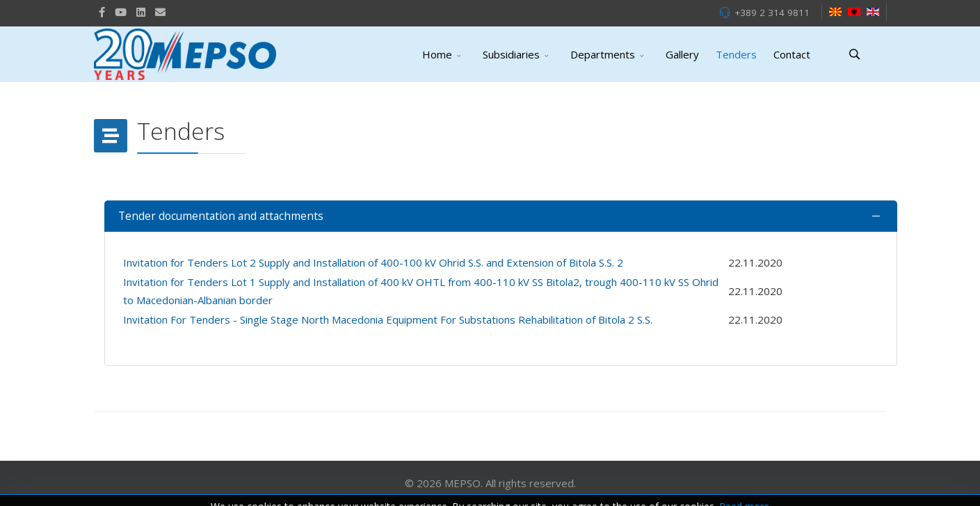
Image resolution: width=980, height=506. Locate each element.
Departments (603, 54)
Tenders (736, 54)
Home (437, 54)
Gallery (682, 54)
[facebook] (102, 12)
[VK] (160, 12)
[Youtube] (121, 12)
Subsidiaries (511, 54)
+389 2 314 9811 (772, 13)
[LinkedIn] (141, 12)
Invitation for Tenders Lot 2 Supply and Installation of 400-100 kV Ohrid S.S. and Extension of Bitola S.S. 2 (373, 262)
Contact (792, 54)
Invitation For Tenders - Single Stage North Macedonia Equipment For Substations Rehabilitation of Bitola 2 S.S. (388, 319)
